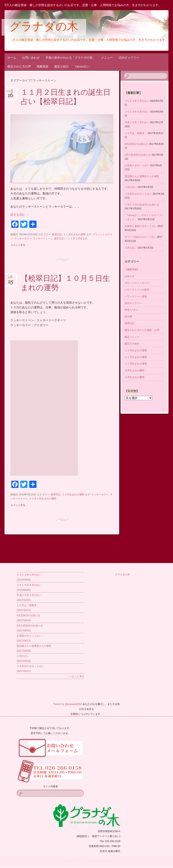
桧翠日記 (57, 234)
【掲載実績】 (132, 269)
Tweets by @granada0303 (68, 704)
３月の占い (131, 248)
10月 (10, 92)
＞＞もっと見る (76, 676)
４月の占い (131, 187)
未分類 (128, 316)
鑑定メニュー (132, 337)
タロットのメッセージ (137, 283)
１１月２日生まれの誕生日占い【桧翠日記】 (66, 98)
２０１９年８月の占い (137, 112)
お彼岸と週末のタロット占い (141, 226)
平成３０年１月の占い (137, 122)
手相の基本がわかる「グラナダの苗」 (70, 58)
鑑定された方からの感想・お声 (142, 330)
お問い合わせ (31, 58)
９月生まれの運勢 (134, 377)
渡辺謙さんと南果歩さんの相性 (142, 176)
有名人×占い (131, 310)
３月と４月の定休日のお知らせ (142, 205)
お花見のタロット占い (137, 165)
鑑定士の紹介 (132, 344)
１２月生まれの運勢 (136, 364)
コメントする (18, 245)
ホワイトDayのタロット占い (140, 237)
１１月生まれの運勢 (74, 234)
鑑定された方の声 (19, 66)
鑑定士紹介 (62, 66)
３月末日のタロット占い (138, 194)
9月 (10, 278)
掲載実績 (43, 66)
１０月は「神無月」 (136, 133)
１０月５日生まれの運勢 (43, 499)
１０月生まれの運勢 (73, 494)
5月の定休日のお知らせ (138, 155)
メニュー (107, 58)
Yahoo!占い (82, 66)
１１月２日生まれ (78, 238)
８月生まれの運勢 (134, 370)
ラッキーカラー (23, 238)
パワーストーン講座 (136, 296)
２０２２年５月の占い (137, 101)
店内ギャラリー (129, 58)
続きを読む (20, 215)
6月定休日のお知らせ (136, 144)
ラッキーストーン (43, 238)
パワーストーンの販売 (137, 290)
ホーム (12, 58)
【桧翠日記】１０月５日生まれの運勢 (65, 284)
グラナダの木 (44, 28)
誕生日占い (60, 238)
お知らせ (130, 276)
